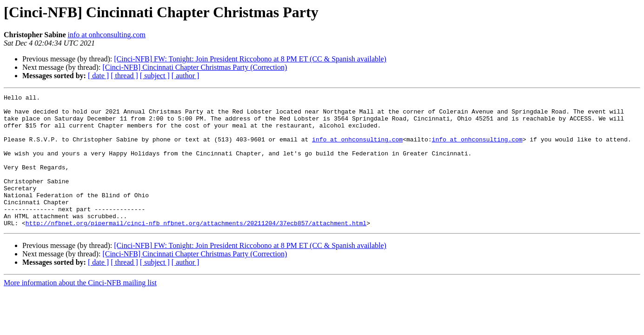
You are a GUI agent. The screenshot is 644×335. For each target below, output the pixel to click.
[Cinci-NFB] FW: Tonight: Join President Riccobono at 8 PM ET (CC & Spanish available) (250, 59)
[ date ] (98, 76)
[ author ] (186, 76)
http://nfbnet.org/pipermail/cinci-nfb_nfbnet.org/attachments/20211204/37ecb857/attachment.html (196, 249)
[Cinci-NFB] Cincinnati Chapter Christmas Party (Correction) (195, 67)
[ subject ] (155, 76)
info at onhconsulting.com (107, 35)
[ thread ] (124, 76)
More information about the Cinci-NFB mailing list (80, 309)
